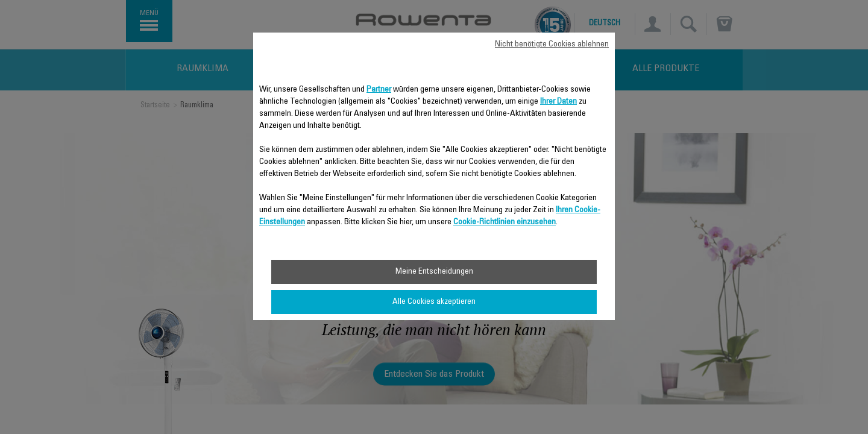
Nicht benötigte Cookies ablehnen (552, 45)
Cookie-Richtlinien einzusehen (505, 222)
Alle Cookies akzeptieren (434, 302)
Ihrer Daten (558, 102)
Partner (379, 90)
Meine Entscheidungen (434, 272)
